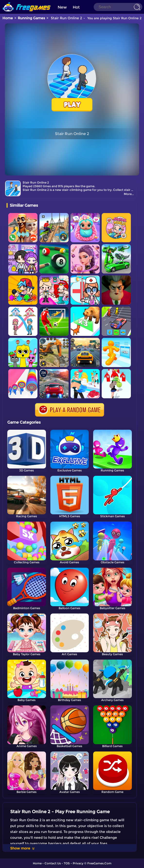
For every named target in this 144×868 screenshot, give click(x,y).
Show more (23, 848)
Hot (76, 7)
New (62, 7)
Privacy (78, 863)
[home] (27, 2)
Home (8, 18)
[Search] (118, 7)
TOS (67, 863)
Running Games (31, 18)
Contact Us (53, 863)
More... (129, 194)
